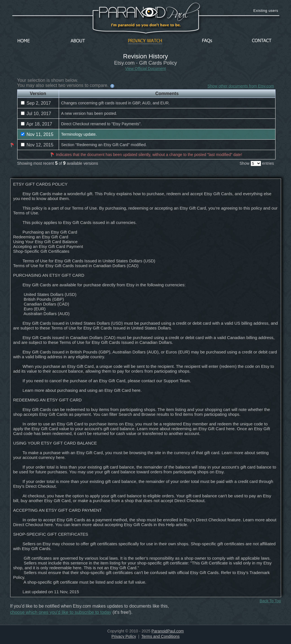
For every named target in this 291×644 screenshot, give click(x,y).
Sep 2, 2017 (36, 103)
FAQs (207, 41)
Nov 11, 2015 (37, 134)
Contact (262, 41)
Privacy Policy (124, 636)
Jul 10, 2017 (36, 114)
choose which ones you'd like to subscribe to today (61, 612)
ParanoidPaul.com (168, 631)
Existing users (266, 11)
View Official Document (145, 69)
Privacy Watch (145, 41)
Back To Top (270, 601)
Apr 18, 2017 (37, 124)
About (79, 41)
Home (24, 41)
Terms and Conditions (160, 636)
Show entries (257, 163)
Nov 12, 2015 (37, 145)
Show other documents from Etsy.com (241, 86)
